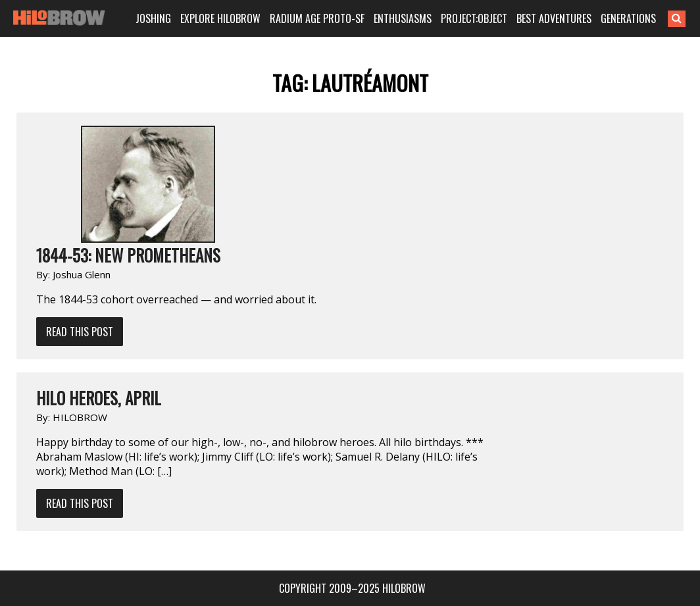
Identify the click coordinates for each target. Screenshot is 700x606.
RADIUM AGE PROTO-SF (321, 18)
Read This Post (80, 332)
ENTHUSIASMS (405, 18)
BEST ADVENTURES (555, 18)
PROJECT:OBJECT (476, 18)
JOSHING (160, 18)
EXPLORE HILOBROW (226, 18)
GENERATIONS (629, 18)
